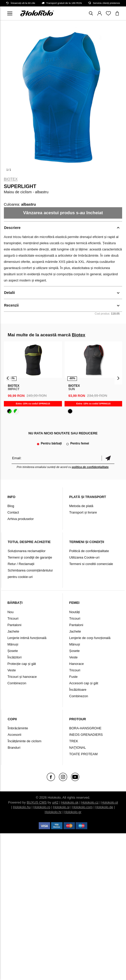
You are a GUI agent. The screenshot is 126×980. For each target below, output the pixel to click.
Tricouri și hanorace (22, 677)
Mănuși (13, 644)
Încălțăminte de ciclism (25, 741)
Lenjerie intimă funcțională (27, 638)
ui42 (55, 802)
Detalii (10, 293)
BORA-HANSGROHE (85, 728)
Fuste (73, 677)
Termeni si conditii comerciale (91, 564)
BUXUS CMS (37, 802)
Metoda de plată (81, 506)
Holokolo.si (61, 807)
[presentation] (8, 378)
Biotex (11, 179)
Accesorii (15, 735)
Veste (12, 670)
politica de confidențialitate (90, 467)
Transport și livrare (83, 512)
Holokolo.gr (73, 812)
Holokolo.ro (42, 807)
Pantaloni (14, 625)
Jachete (13, 631)
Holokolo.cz (90, 802)
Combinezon (17, 683)
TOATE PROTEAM (83, 754)
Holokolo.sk (70, 802)
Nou (11, 612)
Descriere (12, 228)
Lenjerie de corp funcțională (90, 638)
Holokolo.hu (22, 807)
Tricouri (13, 618)
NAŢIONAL (78, 748)
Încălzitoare (78, 690)
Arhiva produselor (21, 519)
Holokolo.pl (110, 802)
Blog (11, 506)
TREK (74, 741)
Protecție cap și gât (22, 664)
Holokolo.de (104, 807)
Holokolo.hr (53, 812)
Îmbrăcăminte (18, 728)
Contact (13, 512)
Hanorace (76, 664)
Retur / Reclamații (21, 564)
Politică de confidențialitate (89, 551)
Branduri (14, 748)
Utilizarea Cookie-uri (84, 557)
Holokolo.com (82, 807)
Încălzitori (15, 657)
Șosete (13, 651)
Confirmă (108, 458)
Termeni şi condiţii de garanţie (30, 557)
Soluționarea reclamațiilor (27, 551)
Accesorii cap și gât (84, 683)
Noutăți (74, 612)
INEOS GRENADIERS (86, 735)
